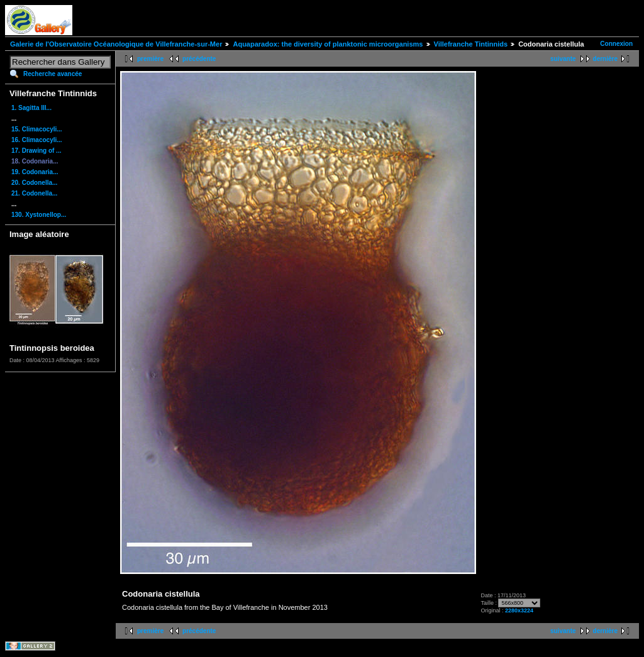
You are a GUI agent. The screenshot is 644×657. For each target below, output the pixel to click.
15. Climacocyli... (37, 129)
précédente (199, 59)
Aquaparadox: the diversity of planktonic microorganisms (328, 44)
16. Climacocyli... (37, 140)
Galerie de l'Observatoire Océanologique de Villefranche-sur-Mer (116, 44)
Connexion (616, 44)
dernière (605, 59)
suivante (563, 59)
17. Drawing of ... (36, 151)
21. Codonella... (34, 193)
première (150, 59)
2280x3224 (519, 610)
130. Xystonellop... (39, 215)
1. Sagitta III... (31, 108)
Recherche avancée (53, 74)
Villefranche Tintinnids (471, 44)
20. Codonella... (34, 183)
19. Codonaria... (35, 172)
